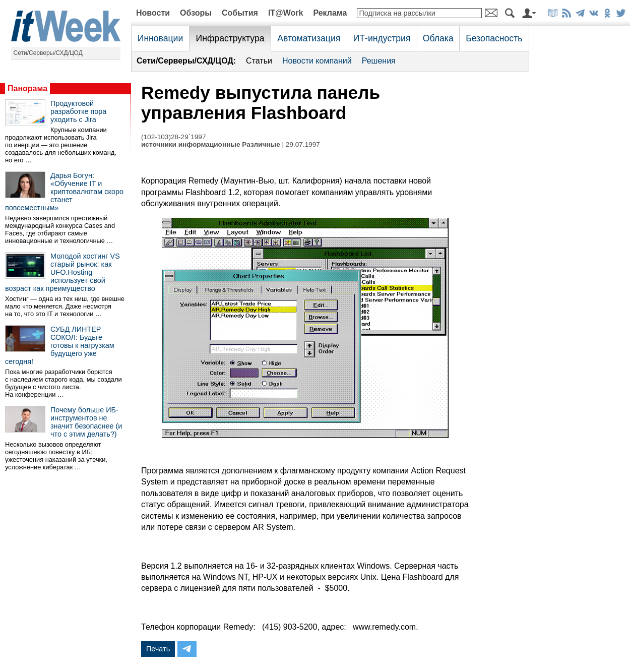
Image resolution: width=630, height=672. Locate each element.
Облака (438, 38)
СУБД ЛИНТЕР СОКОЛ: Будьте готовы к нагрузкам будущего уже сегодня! (60, 345)
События (240, 13)
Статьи (259, 61)
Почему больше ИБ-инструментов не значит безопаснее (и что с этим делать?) (86, 422)
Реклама (330, 13)
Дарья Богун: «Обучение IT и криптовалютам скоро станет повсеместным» (64, 192)
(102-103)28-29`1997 (173, 137)
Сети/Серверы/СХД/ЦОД (48, 53)
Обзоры (196, 13)
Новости (153, 13)
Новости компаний (317, 61)
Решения (379, 61)
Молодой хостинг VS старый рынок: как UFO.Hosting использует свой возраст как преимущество (62, 272)
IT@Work (286, 13)
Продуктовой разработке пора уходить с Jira (78, 111)
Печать (158, 649)
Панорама (27, 88)
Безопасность (494, 38)
